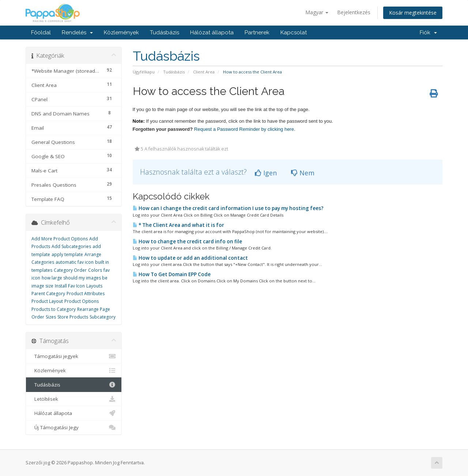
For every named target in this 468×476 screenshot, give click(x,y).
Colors (95, 270)
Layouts (94, 286)
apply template (67, 254)
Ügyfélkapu (144, 72)
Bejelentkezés (354, 12)
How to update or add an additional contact (190, 258)
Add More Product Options (60, 239)
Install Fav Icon (70, 286)
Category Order (70, 270)
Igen (266, 173)
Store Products (73, 317)
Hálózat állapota (212, 33)
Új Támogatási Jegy (74, 427)
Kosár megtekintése (413, 13)
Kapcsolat (294, 33)
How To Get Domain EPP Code (172, 274)
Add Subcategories (71, 246)
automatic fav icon (75, 262)
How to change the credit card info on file (187, 241)
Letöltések (74, 399)
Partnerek (257, 33)
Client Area (204, 72)
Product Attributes (86, 294)
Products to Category (54, 309)
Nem (303, 173)
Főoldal (41, 33)
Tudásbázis (165, 33)
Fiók (428, 33)
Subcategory (103, 317)
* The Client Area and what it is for (178, 225)
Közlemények (121, 33)
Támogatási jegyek (74, 356)
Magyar (317, 12)
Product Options (82, 301)
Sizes (51, 317)
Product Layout (47, 301)
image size (42, 286)
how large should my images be (75, 278)
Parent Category (48, 294)
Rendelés (77, 33)
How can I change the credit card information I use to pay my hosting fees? (228, 208)
